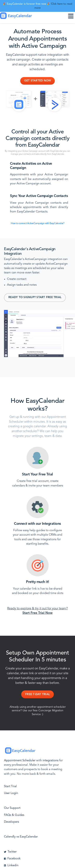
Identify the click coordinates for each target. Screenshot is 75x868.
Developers (11, 822)
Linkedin (11, 865)
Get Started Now (38, 81)
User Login (11, 793)
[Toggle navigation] (72, 16)
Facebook (12, 859)
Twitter (10, 852)
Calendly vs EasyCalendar (21, 837)
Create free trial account (33, 481)
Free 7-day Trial (37, 694)
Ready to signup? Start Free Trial (35, 297)
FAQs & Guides (14, 815)
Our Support (12, 808)
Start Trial (10, 786)
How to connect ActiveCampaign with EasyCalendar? (37, 223)
